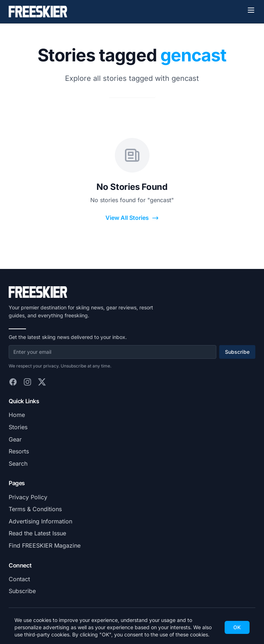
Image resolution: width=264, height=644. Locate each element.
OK (237, 627)
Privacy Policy (28, 497)
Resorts (19, 451)
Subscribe (237, 352)
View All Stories (132, 218)
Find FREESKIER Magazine (45, 545)
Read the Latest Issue (37, 533)
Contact (19, 579)
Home (17, 415)
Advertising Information (40, 521)
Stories (18, 427)
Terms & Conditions (35, 509)
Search (18, 464)
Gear (15, 439)
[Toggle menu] (251, 10)
